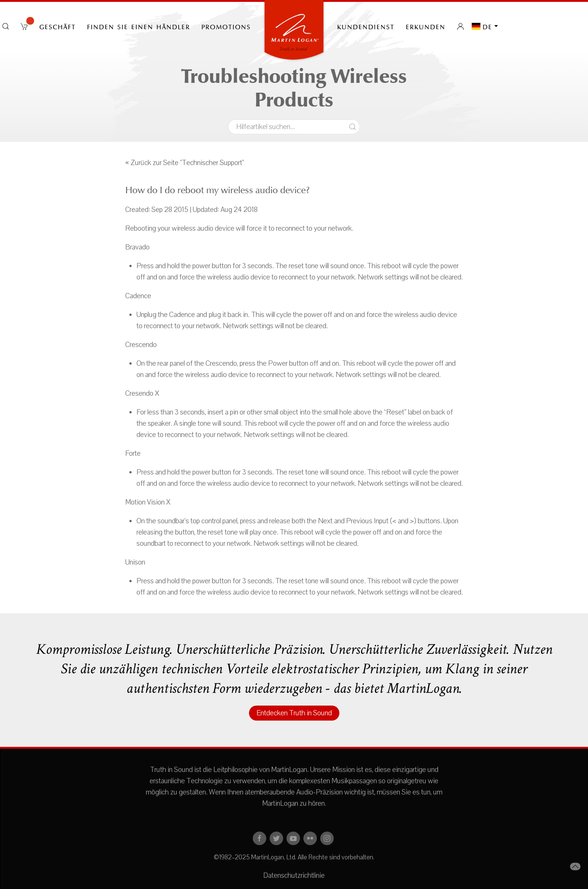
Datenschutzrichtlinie (294, 875)
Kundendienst (366, 26)
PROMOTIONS (226, 26)
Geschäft (58, 26)
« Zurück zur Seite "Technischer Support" (185, 163)
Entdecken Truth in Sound (294, 713)
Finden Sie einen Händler (139, 26)
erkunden (426, 26)
